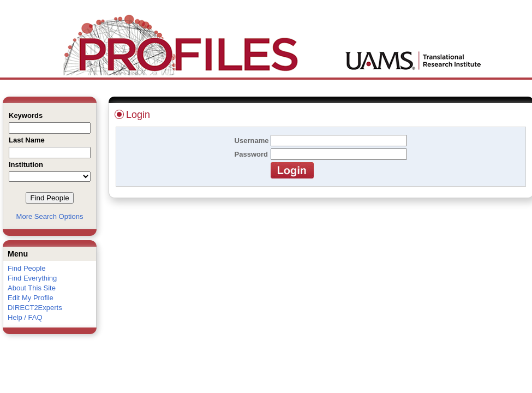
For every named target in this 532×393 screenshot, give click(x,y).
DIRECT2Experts (35, 308)
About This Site (32, 288)
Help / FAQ (25, 317)
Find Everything (32, 278)
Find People (26, 268)
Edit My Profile (31, 298)
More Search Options (50, 216)
